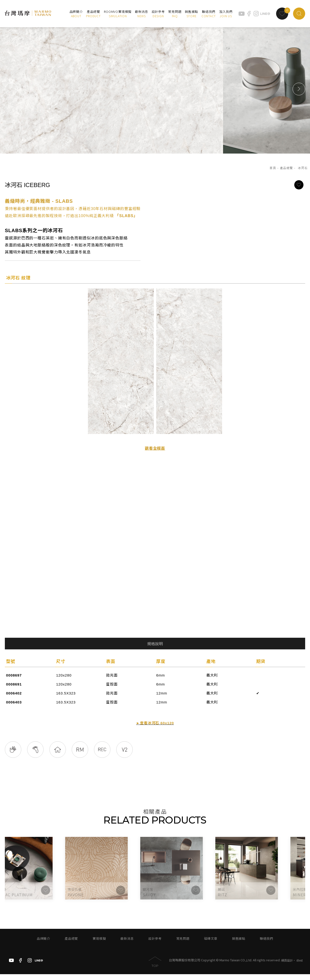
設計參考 (155, 944)
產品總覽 (287, 168)
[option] (155, 89)
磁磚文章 (211, 944)
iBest (300, 966)
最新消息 (127, 944)
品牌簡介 (43, 944)
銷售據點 (239, 944)
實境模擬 (99, 944)
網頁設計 (287, 966)
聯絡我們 (267, 944)
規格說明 (155, 644)
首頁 (273, 168)
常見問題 (183, 944)
